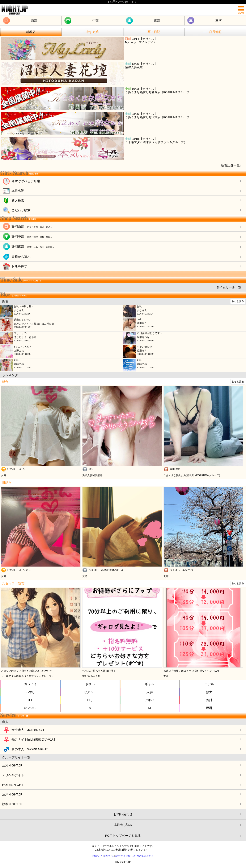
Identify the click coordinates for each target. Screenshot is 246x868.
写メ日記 (154, 32)
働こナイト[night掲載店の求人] (33, 739)
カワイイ (30, 684)
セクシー (90, 692)
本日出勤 (18, 191)
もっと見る (238, 301)
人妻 (150, 692)
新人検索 (18, 200)
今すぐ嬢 (92, 32)
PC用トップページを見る (123, 836)
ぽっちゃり (30, 708)
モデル (209, 684)
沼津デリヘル (120, 856)
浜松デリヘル (98, 856)
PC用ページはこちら (123, 2)
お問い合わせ (123, 814)
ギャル (150, 684)
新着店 (31, 32)
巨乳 (209, 708)
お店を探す (19, 266)
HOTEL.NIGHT (13, 785)
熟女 (209, 692)
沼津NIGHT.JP (12, 794)
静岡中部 (32, 236)
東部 (157, 20)
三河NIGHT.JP (12, 765)
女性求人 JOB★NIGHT (29, 730)
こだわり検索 (21, 210)
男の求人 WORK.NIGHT (30, 749)
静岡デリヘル (109, 856)
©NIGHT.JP (123, 862)
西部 (34, 20)
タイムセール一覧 (229, 287)
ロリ (90, 700)
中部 (96, 20)
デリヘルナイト (13, 775)
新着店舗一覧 (230, 165)
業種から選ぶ (21, 257)
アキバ (150, 700)
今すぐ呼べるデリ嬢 (26, 181)
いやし (30, 692)
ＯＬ (30, 700)
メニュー (241, 10)
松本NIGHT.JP (12, 804)
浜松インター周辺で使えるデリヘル (140, 856)
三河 (219, 20)
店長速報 (215, 32)
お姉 (209, 700)
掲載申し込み (123, 825)
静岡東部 (33, 246)
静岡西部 (32, 226)
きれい (90, 684)
